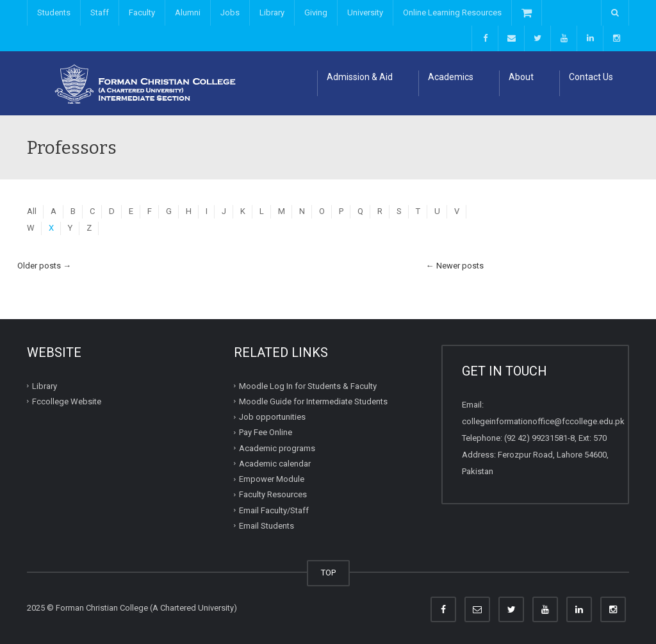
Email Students (266, 526)
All (32, 211)
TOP (328, 573)
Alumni (188, 12)
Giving (316, 12)
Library (272, 12)
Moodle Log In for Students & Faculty (308, 385)
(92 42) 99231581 (536, 438)
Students (54, 12)
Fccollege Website (67, 401)
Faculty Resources (273, 494)
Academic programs (277, 448)
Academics (451, 77)
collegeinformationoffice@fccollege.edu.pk (543, 421)
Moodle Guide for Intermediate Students (313, 401)
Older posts (44, 266)
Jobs (230, 12)
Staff (100, 12)
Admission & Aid (360, 77)
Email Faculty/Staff (274, 510)
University (365, 12)
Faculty (142, 12)
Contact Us (591, 77)
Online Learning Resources (452, 12)
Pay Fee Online (266, 432)
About (521, 77)
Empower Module (272, 479)
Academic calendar (275, 464)
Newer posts (455, 266)
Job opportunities (272, 417)
